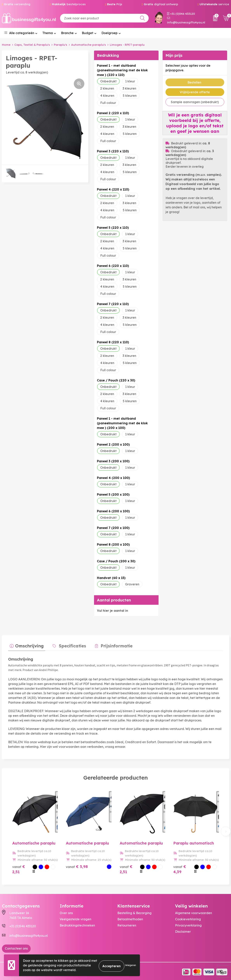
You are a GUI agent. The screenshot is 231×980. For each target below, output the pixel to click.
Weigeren (131, 965)
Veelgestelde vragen (75, 918)
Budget (88, 33)
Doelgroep (109, 33)
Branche (67, 33)
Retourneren (127, 924)
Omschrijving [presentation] (28, 644)
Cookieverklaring (188, 918)
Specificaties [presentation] (68, 644)
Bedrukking (108, 55)
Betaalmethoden (130, 918)
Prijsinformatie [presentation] (109, 644)
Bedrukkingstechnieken (77, 924)
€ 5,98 (77, 865)
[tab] (25, 645)
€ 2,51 (19, 868)
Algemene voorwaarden (194, 911)
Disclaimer (183, 930)
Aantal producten (114, 600)
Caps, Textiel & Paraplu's (32, 45)
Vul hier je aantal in (112, 611)
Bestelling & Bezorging (134, 911)
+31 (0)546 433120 (181, 14)
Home (6, 45)
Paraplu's (61, 45)
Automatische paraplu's (88, 45)
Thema (48, 33)
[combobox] (104, 18)
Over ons (66, 911)
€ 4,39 (180, 868)
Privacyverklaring (188, 924)
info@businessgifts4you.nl (186, 20)
